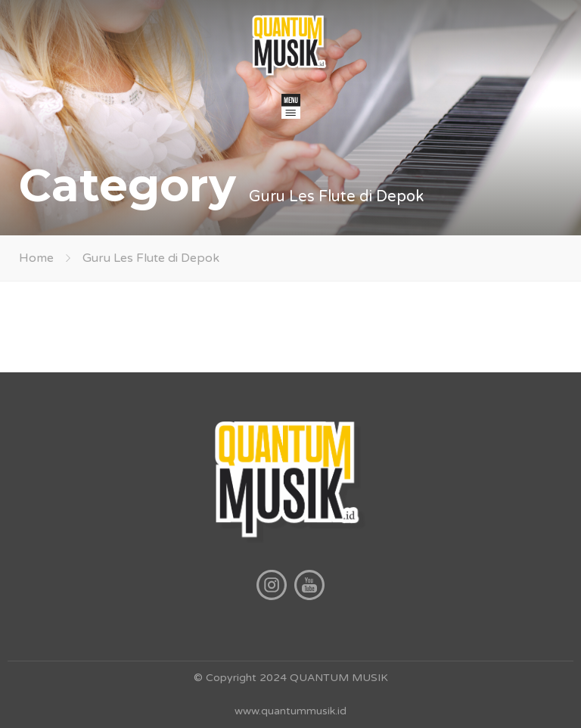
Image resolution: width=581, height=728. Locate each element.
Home (36, 258)
